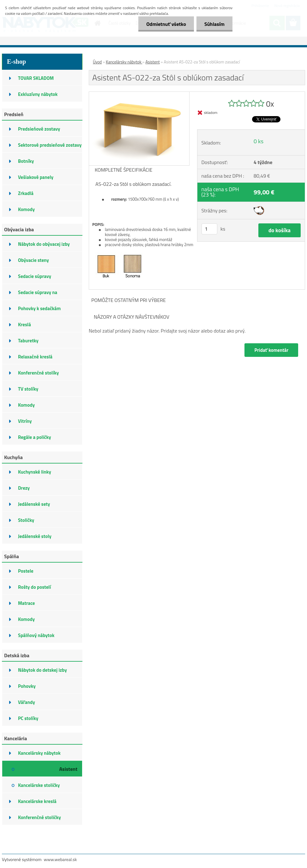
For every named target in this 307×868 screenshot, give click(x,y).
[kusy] (209, 229)
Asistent (152, 62)
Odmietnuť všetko (166, 24)
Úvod (97, 62)
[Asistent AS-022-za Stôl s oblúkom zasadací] (139, 94)
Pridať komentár (271, 350)
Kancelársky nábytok (124, 62)
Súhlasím (214, 24)
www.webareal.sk (60, 859)
